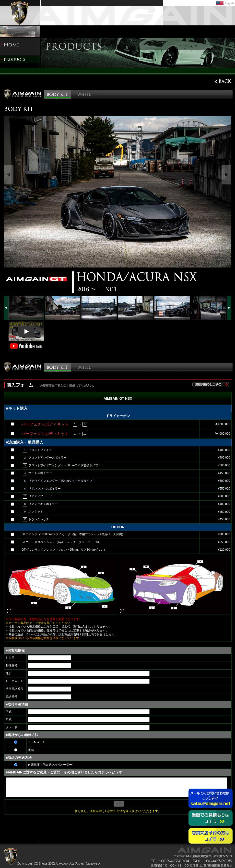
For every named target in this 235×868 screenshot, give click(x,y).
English (229, 3)
